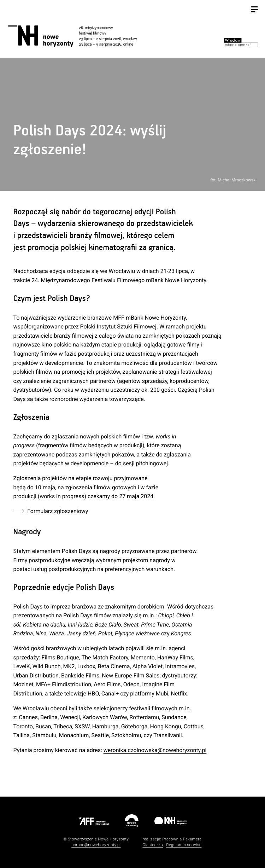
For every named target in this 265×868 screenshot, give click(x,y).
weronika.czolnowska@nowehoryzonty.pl (155, 750)
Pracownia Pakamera (182, 839)
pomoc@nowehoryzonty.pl (96, 845)
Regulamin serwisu (184, 845)
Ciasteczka (153, 845)
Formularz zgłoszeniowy (58, 511)
